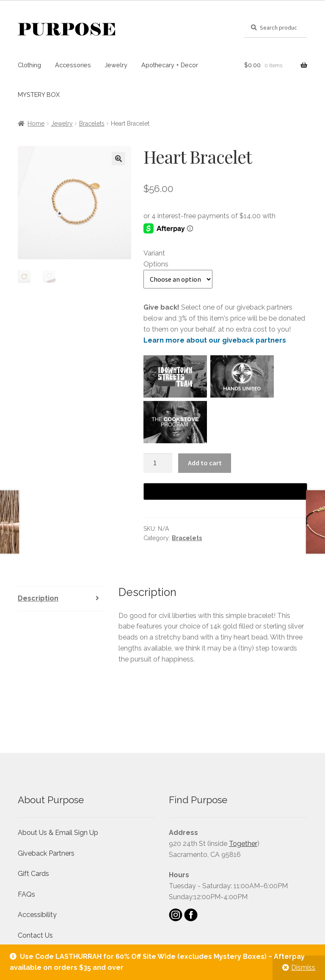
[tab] (62, 599)
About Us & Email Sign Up (58, 833)
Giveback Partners (46, 853)
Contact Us (35, 935)
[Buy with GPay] (225, 491)
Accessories (73, 65)
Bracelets (92, 124)
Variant (154, 253)
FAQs (26, 894)
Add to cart (205, 463)
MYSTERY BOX (39, 95)
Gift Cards (33, 874)
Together (243, 844)
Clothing (29, 65)
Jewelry (116, 65)
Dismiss (303, 968)
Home (36, 124)
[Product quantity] (158, 463)
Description (38, 598)
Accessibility (37, 915)
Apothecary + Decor (170, 65)
